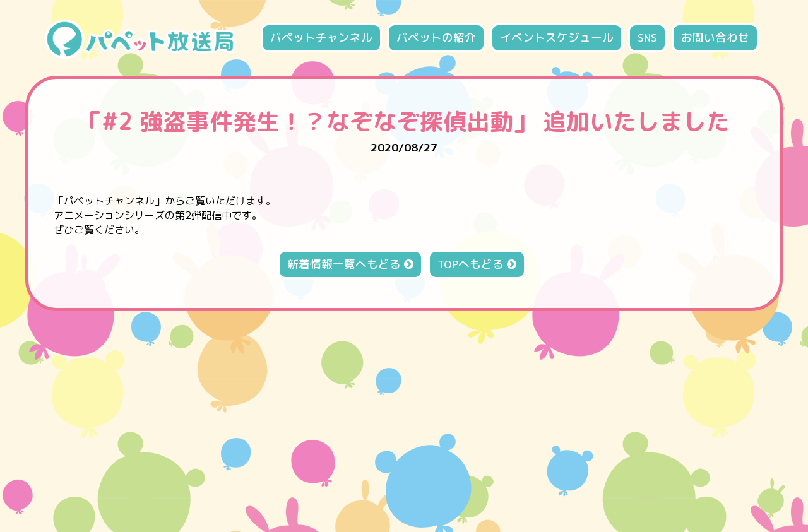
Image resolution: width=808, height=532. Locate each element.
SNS (647, 38)
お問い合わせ (715, 38)
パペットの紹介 (436, 38)
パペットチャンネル (321, 38)
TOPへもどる (477, 264)
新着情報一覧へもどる (350, 264)
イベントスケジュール (557, 38)
